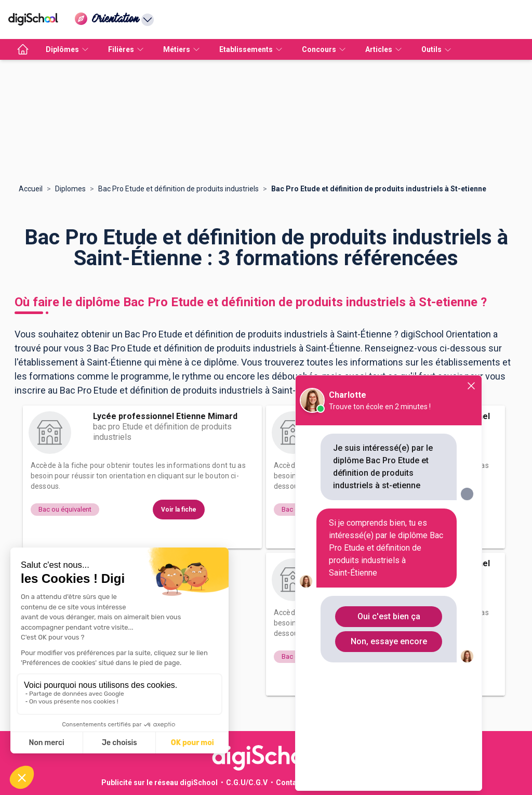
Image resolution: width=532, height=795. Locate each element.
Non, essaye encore (389, 641)
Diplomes (70, 189)
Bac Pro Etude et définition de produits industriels (178, 189)
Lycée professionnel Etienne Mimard (165, 416)
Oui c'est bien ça (389, 616)
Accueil (31, 189)
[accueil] (23, 49)
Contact (290, 783)
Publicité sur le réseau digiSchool (159, 783)
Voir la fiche (179, 510)
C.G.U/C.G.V (247, 783)
